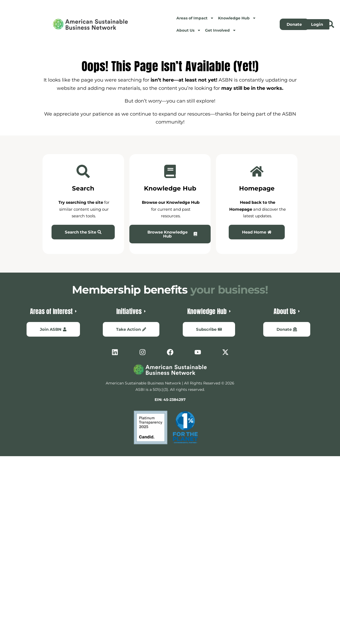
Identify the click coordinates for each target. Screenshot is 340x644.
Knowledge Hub (237, 18)
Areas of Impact (195, 18)
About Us (189, 30)
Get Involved (221, 30)
